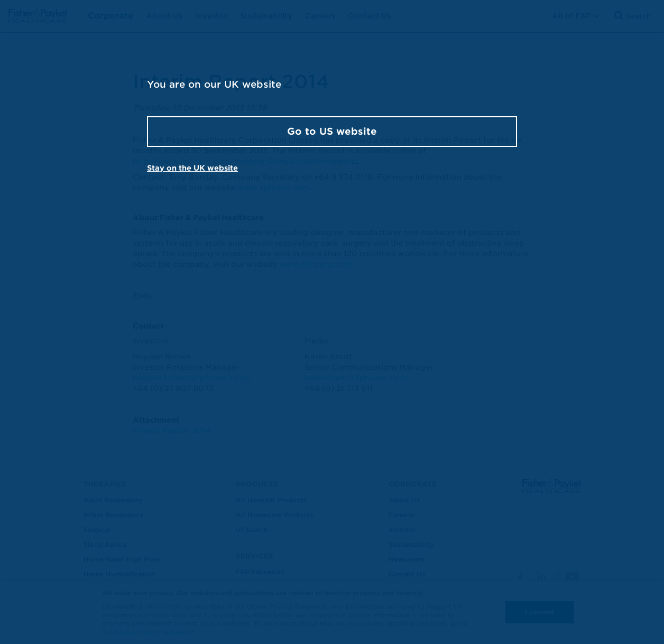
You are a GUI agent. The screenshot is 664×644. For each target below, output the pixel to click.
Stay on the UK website (192, 168)
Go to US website (332, 131)
